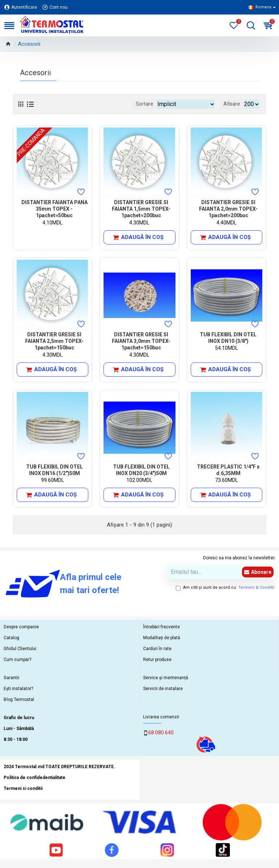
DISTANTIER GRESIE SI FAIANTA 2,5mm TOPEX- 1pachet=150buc (54, 341)
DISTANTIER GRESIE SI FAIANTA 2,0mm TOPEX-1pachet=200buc (228, 209)
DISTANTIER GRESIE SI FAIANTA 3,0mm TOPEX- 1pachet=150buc (141, 341)
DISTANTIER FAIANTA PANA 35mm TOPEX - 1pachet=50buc (54, 209)
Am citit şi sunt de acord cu (226, 588)
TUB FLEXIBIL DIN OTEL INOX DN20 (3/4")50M (141, 470)
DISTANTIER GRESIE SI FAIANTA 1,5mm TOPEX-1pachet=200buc (141, 209)
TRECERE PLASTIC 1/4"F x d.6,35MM (228, 470)
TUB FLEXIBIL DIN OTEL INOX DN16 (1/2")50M (54, 470)
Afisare (232, 104)
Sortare (145, 104)
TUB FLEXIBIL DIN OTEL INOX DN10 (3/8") (228, 338)
